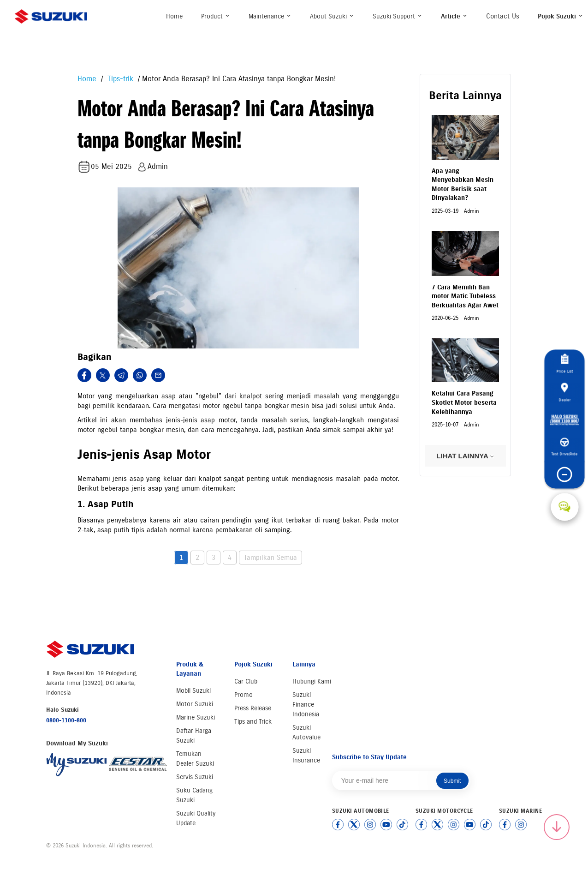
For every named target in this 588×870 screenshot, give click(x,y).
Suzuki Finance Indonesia (306, 705)
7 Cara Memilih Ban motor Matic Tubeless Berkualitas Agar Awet (465, 296)
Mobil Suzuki (193, 691)
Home (174, 16)
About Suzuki (332, 16)
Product (216, 16)
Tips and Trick (253, 722)
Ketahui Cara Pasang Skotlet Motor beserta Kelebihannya (464, 402)
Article (454, 16)
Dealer (564, 392)
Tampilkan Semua (270, 558)
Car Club (246, 681)
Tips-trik (119, 79)
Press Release (253, 708)
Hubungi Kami (312, 681)
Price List (564, 363)
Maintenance (270, 16)
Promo (244, 695)
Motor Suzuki (195, 704)
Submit (452, 781)
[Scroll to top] (557, 827)
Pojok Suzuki (561, 16)
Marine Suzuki (196, 717)
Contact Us (503, 16)
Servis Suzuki (195, 777)
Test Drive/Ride (565, 447)
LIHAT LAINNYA (465, 456)
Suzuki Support (398, 16)
